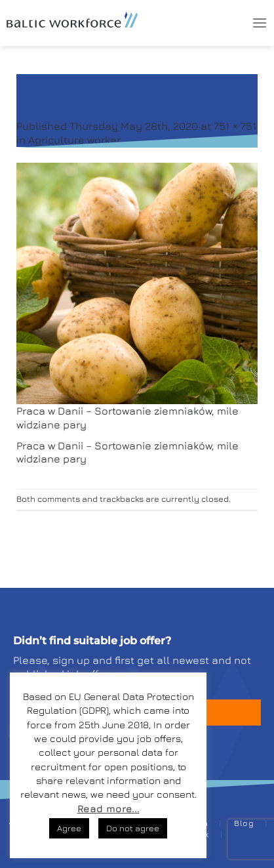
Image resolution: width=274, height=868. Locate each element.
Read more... (108, 809)
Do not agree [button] (133, 828)
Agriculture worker (74, 140)
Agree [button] (69, 828)
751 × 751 (235, 126)
